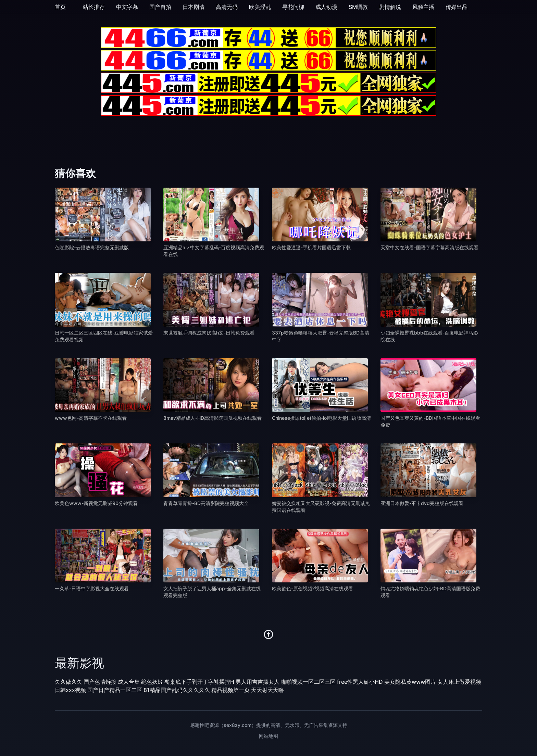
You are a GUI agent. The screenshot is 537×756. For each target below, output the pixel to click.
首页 (60, 7)
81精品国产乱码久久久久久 (177, 690)
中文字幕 (127, 7)
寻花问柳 (293, 7)
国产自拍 (160, 7)
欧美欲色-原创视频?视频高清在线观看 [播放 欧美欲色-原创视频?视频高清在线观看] (313, 588)
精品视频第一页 (230, 690)
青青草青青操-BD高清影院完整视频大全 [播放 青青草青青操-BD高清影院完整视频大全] (206, 503)
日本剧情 (193, 7)
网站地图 (268, 736)
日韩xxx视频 (70, 690)
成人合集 (129, 682)
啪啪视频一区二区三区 (308, 682)
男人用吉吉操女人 (258, 682)
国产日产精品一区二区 (115, 690)
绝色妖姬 (152, 682)
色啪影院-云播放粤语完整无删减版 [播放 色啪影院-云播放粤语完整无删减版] (92, 247)
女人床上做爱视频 (459, 682)
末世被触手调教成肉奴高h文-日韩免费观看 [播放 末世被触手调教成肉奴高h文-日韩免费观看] (209, 333)
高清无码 (227, 7)
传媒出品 (457, 7)
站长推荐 (94, 7)
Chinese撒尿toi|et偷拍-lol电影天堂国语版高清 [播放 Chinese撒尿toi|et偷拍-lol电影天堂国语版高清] (321, 418)
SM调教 (358, 7)
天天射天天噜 (267, 690)
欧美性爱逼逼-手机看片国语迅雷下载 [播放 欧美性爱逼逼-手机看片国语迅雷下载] (311, 247)
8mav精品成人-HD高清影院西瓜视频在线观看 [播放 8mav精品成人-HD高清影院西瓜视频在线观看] (213, 418)
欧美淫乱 (260, 7)
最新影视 (79, 663)
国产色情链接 (100, 682)
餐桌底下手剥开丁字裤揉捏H (199, 682)
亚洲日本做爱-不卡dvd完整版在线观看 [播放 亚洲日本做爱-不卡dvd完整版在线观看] (422, 503)
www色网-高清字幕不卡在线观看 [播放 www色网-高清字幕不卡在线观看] (91, 418)
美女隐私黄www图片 (410, 682)
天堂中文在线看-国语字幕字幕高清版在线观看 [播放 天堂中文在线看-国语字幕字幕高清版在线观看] (429, 247)
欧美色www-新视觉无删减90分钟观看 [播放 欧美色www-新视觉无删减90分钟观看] (96, 503)
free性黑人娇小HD (360, 682)
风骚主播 (423, 7)
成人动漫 (326, 7)
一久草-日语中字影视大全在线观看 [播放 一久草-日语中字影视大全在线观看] (92, 588)
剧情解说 (390, 7)
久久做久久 (68, 682)
